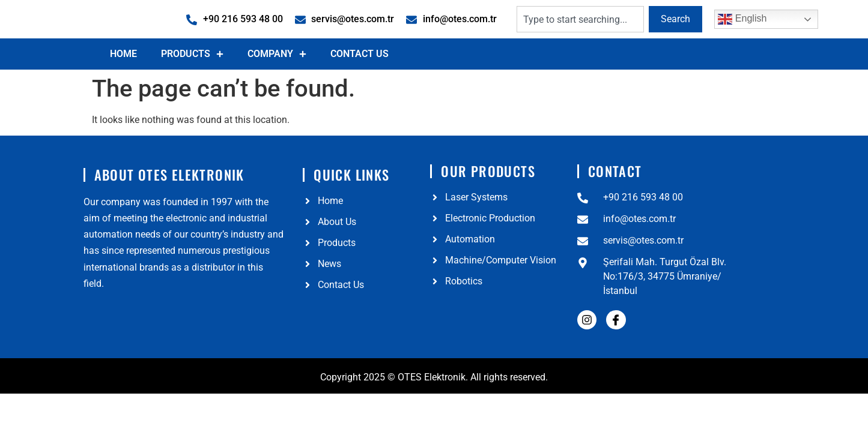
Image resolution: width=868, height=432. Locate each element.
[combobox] (580, 33)
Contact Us (360, 81)
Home (123, 81)
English (742, 33)
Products (192, 82)
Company (277, 82)
